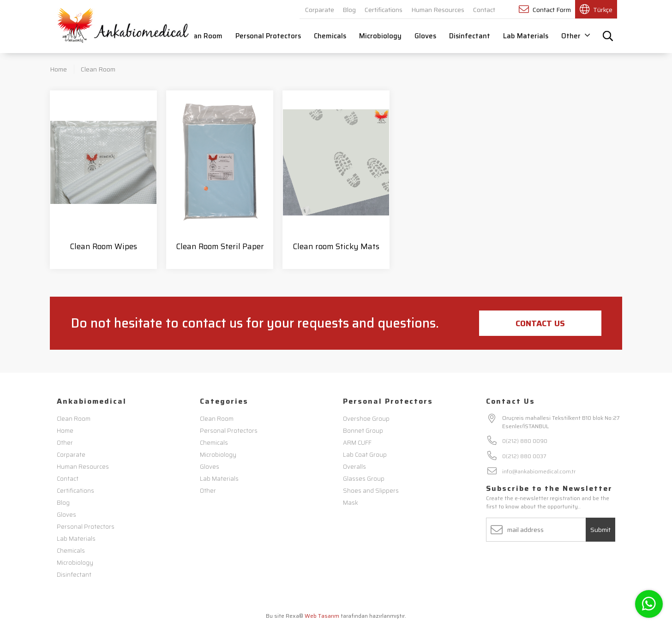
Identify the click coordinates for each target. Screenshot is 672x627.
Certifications (384, 10)
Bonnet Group (363, 431)
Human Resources (438, 10)
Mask (351, 503)
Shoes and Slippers (371, 491)
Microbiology (380, 36)
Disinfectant (470, 36)
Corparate (320, 10)
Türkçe (596, 9)
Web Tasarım (322, 616)
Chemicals (330, 36)
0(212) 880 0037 (524, 456)
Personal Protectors (268, 36)
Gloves (425, 36)
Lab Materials (526, 36)
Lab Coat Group (365, 455)
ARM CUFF (357, 443)
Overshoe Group (366, 419)
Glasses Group (364, 479)
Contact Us (540, 323)
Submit (600, 530)
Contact (484, 10)
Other (576, 36)
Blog (349, 10)
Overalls (354, 467)
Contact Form (545, 9)
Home (58, 69)
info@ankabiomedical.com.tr (539, 471)
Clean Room (203, 36)
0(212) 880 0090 (525, 441)
